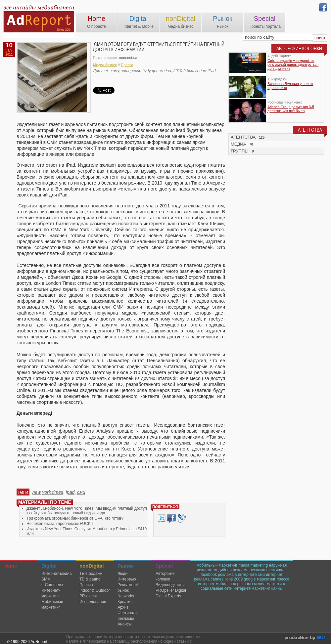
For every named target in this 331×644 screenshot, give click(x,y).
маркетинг (266, 579)
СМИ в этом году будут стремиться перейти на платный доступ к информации (159, 47)
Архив (123, 607)
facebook (209, 575)
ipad (70, 492)
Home (96, 19)
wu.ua (305, 639)
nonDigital (181, 19)
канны (277, 588)
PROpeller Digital (171, 590)
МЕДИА (238, 144)
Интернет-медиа (56, 574)
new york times (48, 492)
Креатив (125, 602)
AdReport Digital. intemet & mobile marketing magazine (39, 21)
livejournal (182, 518)
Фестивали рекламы (128, 616)
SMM (46, 579)
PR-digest (88, 596)
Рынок (223, 19)
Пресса (127, 65)
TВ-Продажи (91, 574)
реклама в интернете (237, 575)
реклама (257, 570)
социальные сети (216, 588)
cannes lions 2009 (227, 579)
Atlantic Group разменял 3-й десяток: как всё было (291, 109)
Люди (122, 574)
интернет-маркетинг (252, 588)
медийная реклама (231, 570)
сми (81, 492)
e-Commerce (53, 585)
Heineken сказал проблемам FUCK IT (61, 524)
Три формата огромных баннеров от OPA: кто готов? (75, 518)
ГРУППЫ (240, 151)
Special (265, 19)
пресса (283, 579)
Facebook (171, 518)
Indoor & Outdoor (95, 590)
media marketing (253, 565)
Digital (139, 19)
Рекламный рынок (128, 588)
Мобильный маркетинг (52, 604)
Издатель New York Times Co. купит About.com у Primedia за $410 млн (87, 531)
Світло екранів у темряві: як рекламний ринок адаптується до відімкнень (293, 64)
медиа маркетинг (270, 584)
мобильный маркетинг (217, 565)
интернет (206, 584)
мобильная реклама (234, 584)
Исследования (93, 602)
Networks (126, 596)
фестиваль (277, 570)
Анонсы (125, 624)
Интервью (127, 579)
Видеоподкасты (170, 585)
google (250, 579)
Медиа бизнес (105, 65)
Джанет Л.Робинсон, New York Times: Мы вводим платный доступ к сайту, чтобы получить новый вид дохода (87, 511)
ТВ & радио (90, 579)
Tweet (162, 518)
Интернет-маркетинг (51, 593)
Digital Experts (168, 596)
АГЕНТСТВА (243, 137)
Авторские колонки (165, 576)
